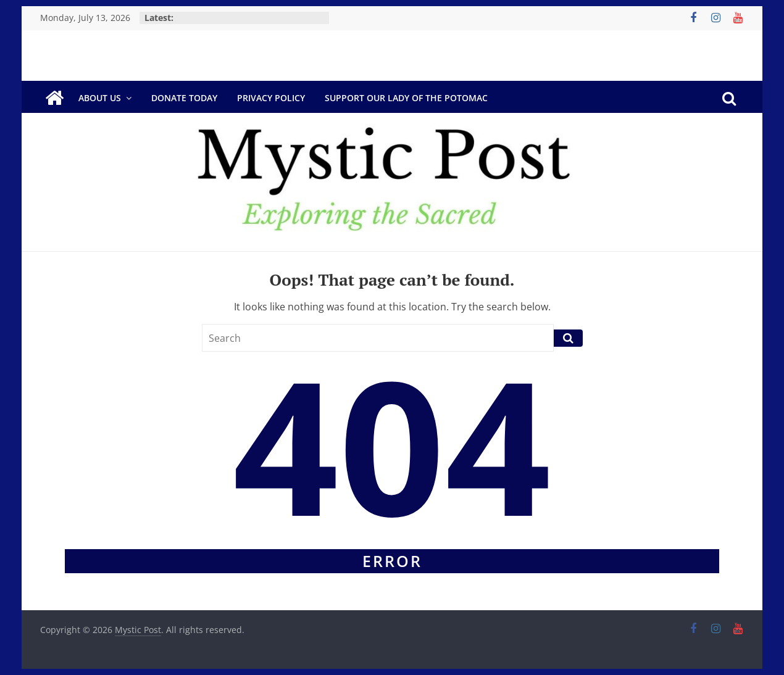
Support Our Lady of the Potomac (406, 98)
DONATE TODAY (184, 98)
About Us (100, 98)
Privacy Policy (271, 98)
